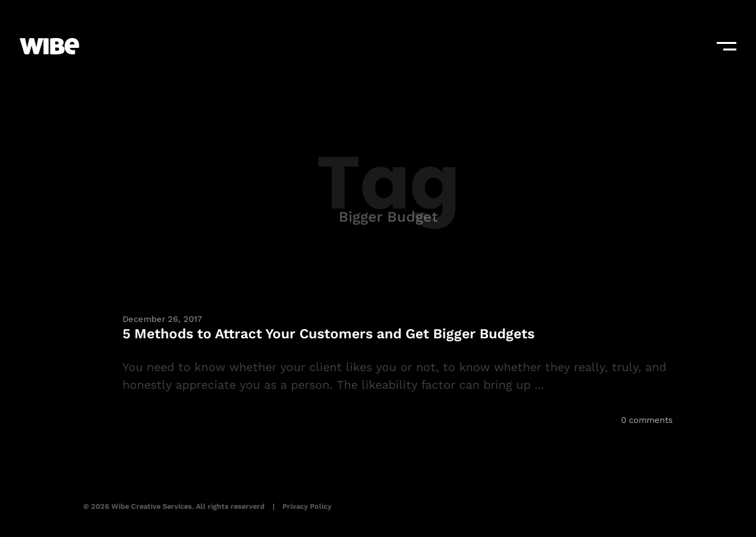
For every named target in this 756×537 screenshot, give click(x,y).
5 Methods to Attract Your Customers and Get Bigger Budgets (329, 333)
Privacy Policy (307, 507)
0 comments (647, 420)
